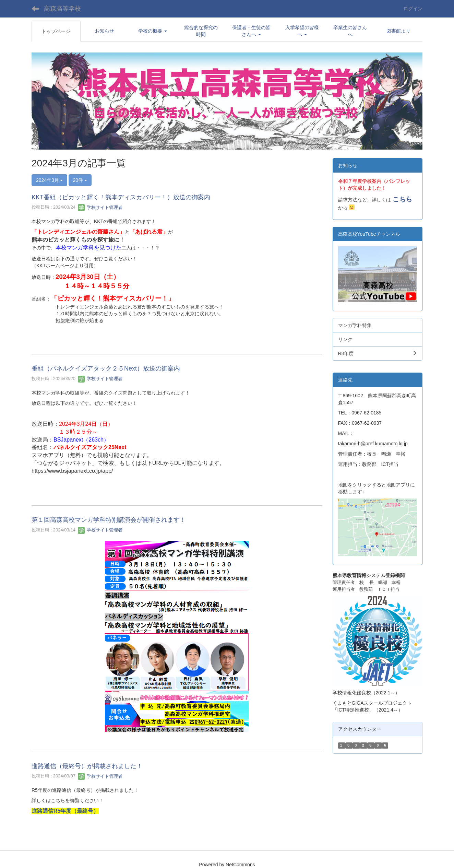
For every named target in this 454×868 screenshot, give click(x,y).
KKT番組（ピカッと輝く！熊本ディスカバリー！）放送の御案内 (121, 197)
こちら (402, 199)
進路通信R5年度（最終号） (65, 811)
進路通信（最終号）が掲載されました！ (87, 766)
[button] (153, 31)
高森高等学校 (62, 9)
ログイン (413, 9)
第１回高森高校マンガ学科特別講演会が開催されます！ (109, 520)
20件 (80, 180)
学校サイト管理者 (100, 207)
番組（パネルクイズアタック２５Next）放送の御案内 (106, 368)
